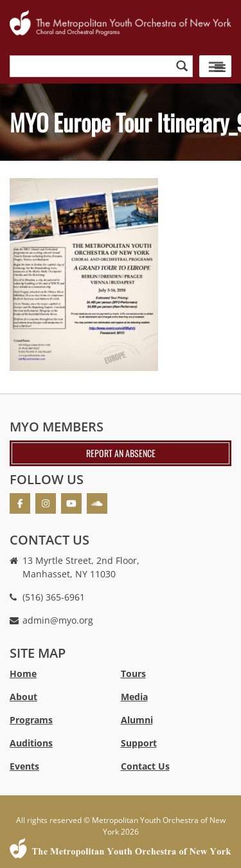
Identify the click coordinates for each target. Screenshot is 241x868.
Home (23, 674)
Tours (133, 674)
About (23, 697)
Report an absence (121, 453)
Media (134, 697)
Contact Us (145, 766)
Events (24, 766)
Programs (31, 720)
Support (139, 743)
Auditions (31, 743)
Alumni (137, 720)
